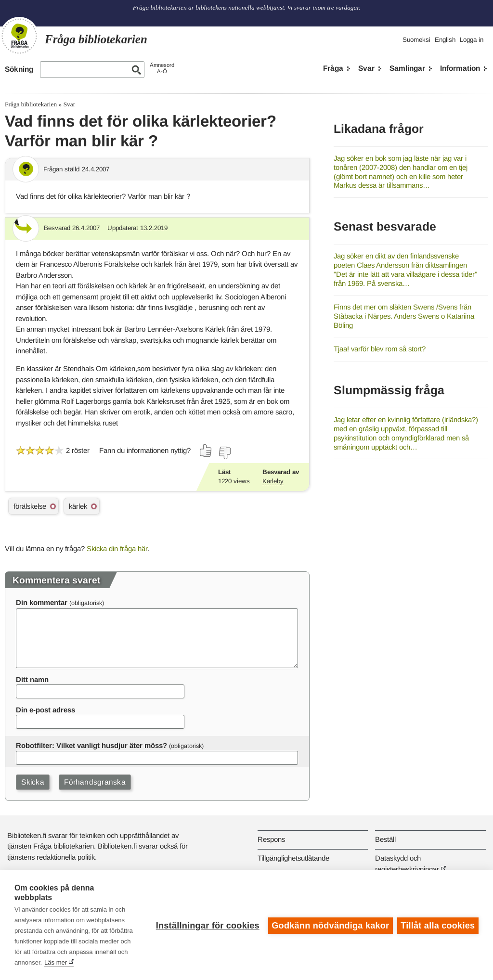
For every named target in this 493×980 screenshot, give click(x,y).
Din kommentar (42, 602)
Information (460, 68)
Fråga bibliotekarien (31, 104)
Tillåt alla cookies (438, 925)
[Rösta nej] (224, 453)
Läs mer (91, 962)
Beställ (385, 839)
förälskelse (30, 506)
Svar (366, 68)
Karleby (273, 481)
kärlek (78, 506)
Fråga (333, 68)
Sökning (19, 69)
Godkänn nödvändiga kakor (330, 925)
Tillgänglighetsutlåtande (293, 858)
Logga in (472, 40)
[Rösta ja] (206, 451)
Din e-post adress (45, 710)
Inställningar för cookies (207, 925)
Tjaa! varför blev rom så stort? (380, 349)
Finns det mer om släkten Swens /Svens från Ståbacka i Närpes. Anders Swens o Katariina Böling (404, 316)
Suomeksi (416, 40)
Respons (271, 839)
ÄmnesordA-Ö (162, 68)
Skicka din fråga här (117, 548)
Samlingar (407, 68)
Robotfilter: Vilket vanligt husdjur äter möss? (91, 745)
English (445, 40)
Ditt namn (32, 679)
